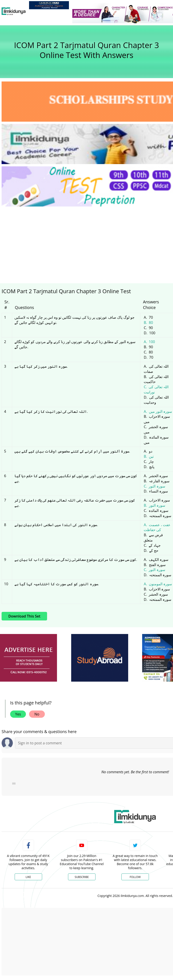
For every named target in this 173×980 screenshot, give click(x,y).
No (37, 714)
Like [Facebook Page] (28, 877)
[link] (49, 5)
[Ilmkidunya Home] (14, 11)
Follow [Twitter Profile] (135, 877)
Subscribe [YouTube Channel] (82, 877)
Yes (18, 714)
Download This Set (24, 616)
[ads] (28, 658)
